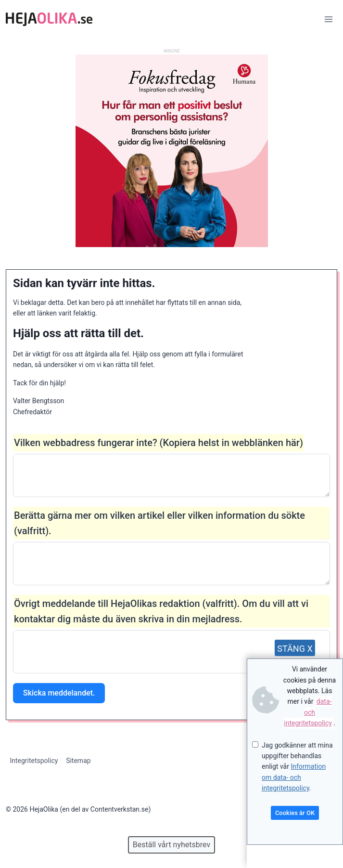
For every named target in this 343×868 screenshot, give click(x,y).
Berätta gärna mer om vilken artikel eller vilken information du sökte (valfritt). (159, 523)
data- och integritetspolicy (308, 712)
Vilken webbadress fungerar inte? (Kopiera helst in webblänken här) (159, 443)
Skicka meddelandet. (59, 693)
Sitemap (78, 761)
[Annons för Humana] (172, 245)
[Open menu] (328, 19)
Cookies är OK (295, 813)
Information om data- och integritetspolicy (294, 777)
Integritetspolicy (34, 761)
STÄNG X (295, 649)
